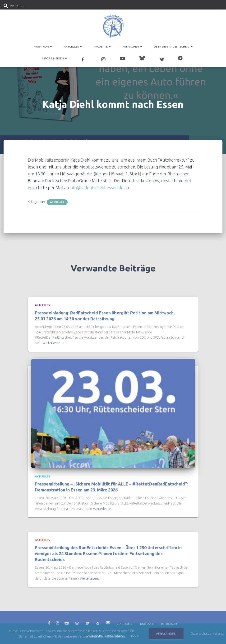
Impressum (169, 622)
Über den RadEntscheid (173, 46)
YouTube (67, 622)
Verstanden (166, 634)
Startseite (125, 622)
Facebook (49, 622)
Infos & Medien (54, 58)
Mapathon (43, 46)
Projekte (102, 46)
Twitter (88, 622)
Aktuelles (73, 46)
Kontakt (147, 622)
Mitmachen (132, 46)
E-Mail (108, 621)
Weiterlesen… (53, 341)
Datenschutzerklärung (207, 634)
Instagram (57, 622)
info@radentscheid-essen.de (97, 186)
